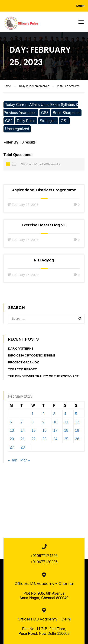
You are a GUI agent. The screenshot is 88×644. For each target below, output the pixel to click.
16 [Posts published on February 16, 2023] (45, 430)
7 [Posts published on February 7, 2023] (22, 422)
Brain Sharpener (66, 113)
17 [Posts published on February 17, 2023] (55, 430)
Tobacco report (22, 369)
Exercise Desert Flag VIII (44, 225)
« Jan (13, 460)
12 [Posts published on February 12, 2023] (77, 422)
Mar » (25, 460)
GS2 (9, 121)
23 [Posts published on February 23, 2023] (45, 439)
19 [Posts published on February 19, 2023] (77, 430)
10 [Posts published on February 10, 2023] (55, 422)
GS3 (45, 113)
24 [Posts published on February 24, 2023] (55, 439)
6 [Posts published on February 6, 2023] (11, 422)
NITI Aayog (44, 260)
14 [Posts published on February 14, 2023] (23, 430)
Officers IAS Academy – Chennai (44, 584)
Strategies (48, 121)
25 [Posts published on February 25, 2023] (66, 439)
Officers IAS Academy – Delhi (44, 619)
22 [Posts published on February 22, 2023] (34, 439)
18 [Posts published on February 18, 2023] (66, 430)
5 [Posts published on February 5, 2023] (76, 414)
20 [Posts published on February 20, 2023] (12, 439)
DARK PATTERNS (21, 349)
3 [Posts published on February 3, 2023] (54, 414)
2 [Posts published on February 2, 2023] (44, 414)
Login (80, 6)
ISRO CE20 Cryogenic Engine (32, 355)
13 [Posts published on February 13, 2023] (12, 430)
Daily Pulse (26, 121)
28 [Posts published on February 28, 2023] (23, 447)
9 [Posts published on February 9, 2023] (44, 422)
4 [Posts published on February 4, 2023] (65, 414)
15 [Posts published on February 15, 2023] (34, 430)
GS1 (64, 121)
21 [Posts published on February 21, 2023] (23, 439)
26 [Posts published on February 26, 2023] (77, 439)
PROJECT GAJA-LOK (24, 362)
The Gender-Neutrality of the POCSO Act (43, 376)
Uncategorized (17, 129)
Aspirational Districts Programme (44, 190)
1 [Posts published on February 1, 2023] (33, 414)
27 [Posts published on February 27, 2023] (12, 447)
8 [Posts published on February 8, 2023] (33, 422)
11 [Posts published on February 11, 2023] (66, 422)
